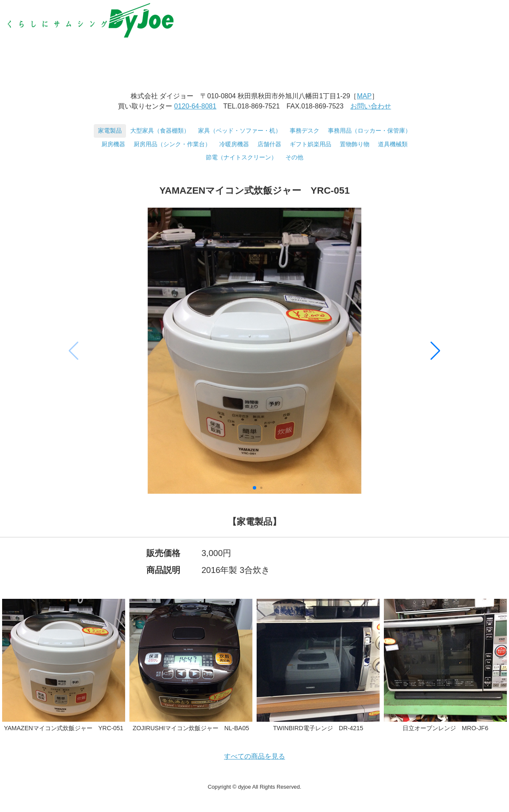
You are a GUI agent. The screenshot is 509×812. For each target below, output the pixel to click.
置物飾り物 (355, 144)
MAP (364, 96)
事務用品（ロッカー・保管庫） (369, 131)
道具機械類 (393, 144)
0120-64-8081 (196, 106)
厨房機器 (113, 144)
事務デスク (305, 131)
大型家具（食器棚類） (160, 131)
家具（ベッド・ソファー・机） (240, 131)
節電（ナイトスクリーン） (241, 157)
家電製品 (110, 131)
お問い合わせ (371, 106)
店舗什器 (269, 144)
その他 (294, 157)
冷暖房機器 (234, 144)
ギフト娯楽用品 (310, 144)
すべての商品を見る (255, 756)
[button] (435, 351)
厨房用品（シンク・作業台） (172, 144)
